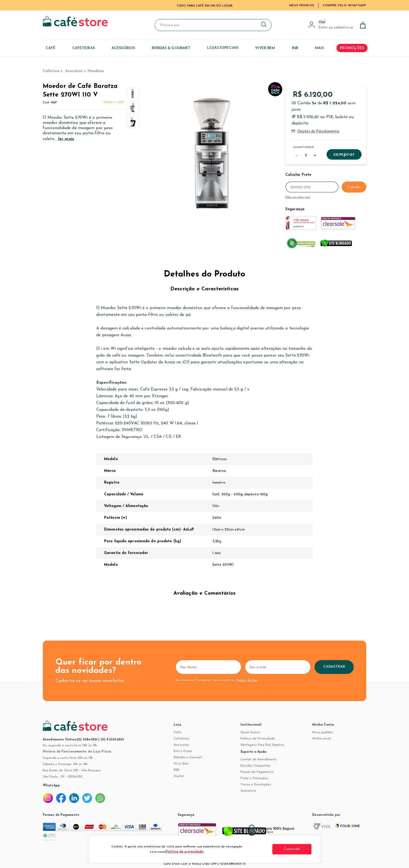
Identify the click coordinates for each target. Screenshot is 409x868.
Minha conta (321, 739)
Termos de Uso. (247, 680)
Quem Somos (250, 732)
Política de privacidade (185, 852)
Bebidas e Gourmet (188, 757)
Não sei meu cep (298, 197)
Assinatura (248, 791)
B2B (176, 770)
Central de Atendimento (259, 759)
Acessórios (181, 745)
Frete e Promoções (254, 778)
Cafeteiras (181, 739)
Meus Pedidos (302, 5)
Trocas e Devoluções (256, 785)
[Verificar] (244, 833)
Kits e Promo (183, 751)
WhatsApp (51, 786)
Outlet (179, 776)
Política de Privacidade (258, 739)
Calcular (354, 187)
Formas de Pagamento (257, 772)
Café (177, 732)
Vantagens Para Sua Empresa (262, 745)
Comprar (344, 154)
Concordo (292, 849)
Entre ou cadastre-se (336, 28)
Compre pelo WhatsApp (344, 5)
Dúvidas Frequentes (255, 766)
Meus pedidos (323, 732)
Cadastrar (334, 667)
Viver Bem (181, 764)
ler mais (66, 139)
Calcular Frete (298, 175)
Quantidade (303, 147)
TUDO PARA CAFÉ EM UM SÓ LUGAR (204, 6)
